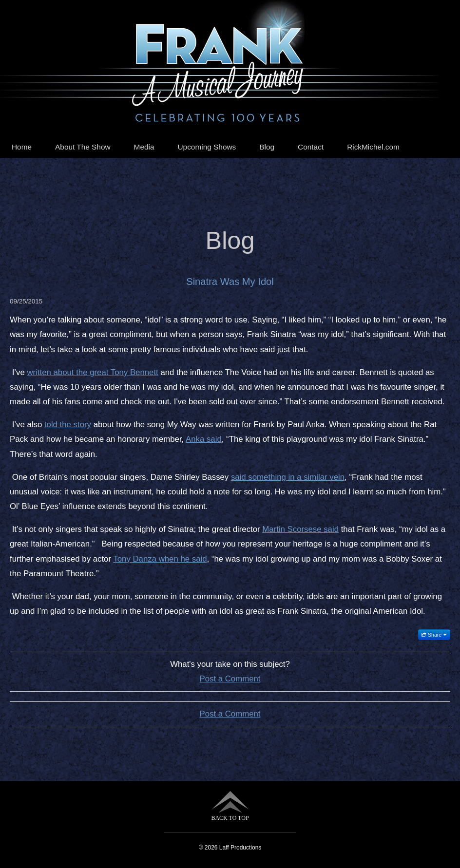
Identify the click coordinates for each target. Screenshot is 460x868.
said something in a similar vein (288, 477)
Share (434, 635)
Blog (267, 147)
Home (22, 147)
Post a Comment (230, 679)
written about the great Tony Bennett (92, 372)
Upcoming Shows (207, 147)
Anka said (204, 439)
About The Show (83, 147)
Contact (311, 147)
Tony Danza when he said (160, 559)
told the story (68, 425)
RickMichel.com (373, 147)
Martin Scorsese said (300, 529)
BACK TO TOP (230, 806)
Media (144, 147)
